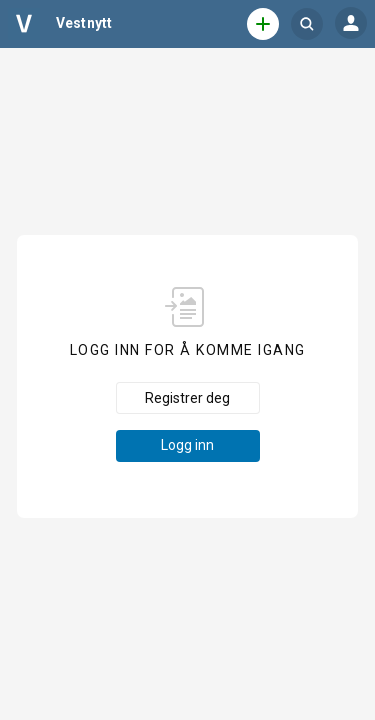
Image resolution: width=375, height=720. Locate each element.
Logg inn (187, 445)
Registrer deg (187, 398)
